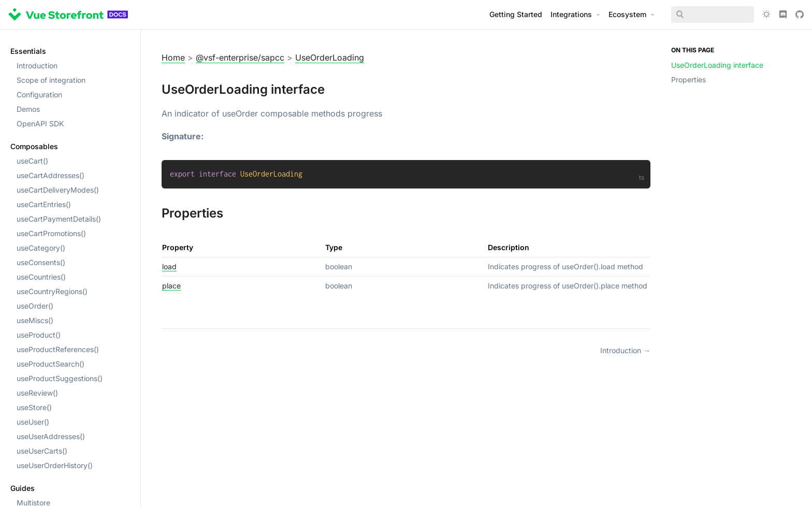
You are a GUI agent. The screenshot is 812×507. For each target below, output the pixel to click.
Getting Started (516, 14)
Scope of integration (51, 80)
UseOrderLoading (330, 57)
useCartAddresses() (50, 175)
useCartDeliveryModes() (58, 190)
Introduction (37, 66)
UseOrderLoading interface (717, 65)
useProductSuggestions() (60, 378)
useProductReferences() (58, 349)
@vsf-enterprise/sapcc (240, 57)
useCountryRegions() (52, 291)
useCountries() (41, 277)
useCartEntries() (44, 204)
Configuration (39, 95)
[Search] (713, 15)
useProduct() (39, 335)
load (169, 266)
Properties (688, 79)
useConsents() (41, 262)
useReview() (37, 393)
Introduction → (625, 350)
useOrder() (35, 306)
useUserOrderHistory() (55, 465)
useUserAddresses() (51, 436)
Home (173, 57)
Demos (28, 109)
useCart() (32, 161)
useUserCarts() (42, 451)
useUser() (33, 422)
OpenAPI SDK (40, 124)
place (171, 286)
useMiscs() (35, 320)
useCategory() (41, 248)
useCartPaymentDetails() (59, 219)
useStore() (34, 407)
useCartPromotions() (51, 233)
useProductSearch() (50, 364)
